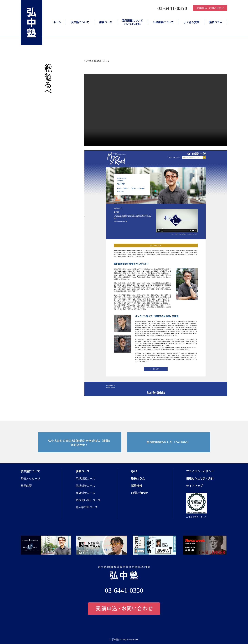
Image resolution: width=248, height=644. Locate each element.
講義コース (106, 22)
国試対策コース (85, 486)
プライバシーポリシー (200, 471)
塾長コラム (216, 22)
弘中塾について (80, 22)
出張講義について (163, 22)
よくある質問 (192, 22)
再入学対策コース (87, 507)
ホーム (57, 22)
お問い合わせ (139, 493)
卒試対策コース (85, 479)
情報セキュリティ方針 (200, 479)
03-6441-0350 (170, 8)
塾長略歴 (26, 486)
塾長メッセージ (30, 479)
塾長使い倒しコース (88, 500)
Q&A (134, 471)
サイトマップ (194, 486)
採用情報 (137, 486)
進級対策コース (85, 493)
